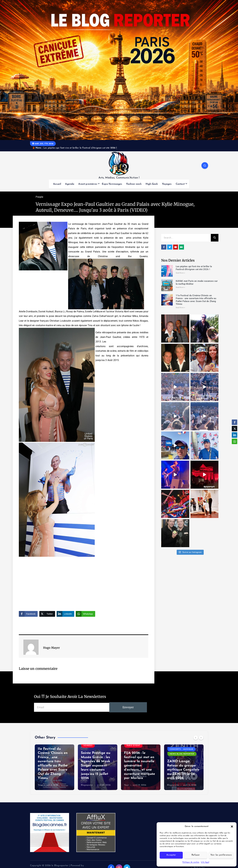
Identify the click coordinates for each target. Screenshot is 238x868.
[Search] (215, 238)
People (39, 197)
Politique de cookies (191, 862)
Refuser (196, 855)
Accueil (57, 184)
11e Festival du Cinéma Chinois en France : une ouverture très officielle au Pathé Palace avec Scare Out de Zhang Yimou (196, 300)
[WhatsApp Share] (85, 614)
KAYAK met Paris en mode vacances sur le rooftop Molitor (54, 774)
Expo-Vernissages (112, 184)
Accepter (171, 855)
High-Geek (152, 184)
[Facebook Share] (28, 614)
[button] (232, 827)
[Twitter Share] (47, 614)
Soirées (64, 756)
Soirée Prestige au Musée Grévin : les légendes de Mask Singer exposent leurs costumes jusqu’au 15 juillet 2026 (139, 766)
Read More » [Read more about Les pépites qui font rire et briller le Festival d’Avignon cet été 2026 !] (180, 273)
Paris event (47, 756)
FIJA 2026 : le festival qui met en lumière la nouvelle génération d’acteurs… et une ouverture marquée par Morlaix (183, 766)
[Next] (201, 738)
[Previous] (196, 738)
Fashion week (134, 184)
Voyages (167, 184)
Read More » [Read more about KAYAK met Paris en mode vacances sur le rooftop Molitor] (180, 287)
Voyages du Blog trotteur (50, 761)
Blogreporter (130, 785)
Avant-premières (88, 184)
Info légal (205, 862)
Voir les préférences (221, 855)
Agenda (70, 184)
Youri (40, 785)
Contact (180, 184)
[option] (54, 767)
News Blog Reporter (53, 751)
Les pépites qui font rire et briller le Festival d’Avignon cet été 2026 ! (194, 268)
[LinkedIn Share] (65, 614)
